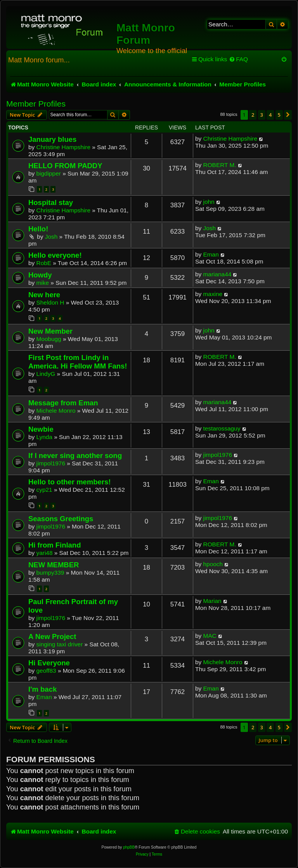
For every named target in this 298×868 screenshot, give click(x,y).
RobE (44, 263)
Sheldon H (50, 302)
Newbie (41, 429)
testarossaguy (222, 428)
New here (44, 295)
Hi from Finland (55, 545)
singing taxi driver (60, 644)
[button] (288, 115)
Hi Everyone (49, 663)
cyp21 (44, 490)
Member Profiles (36, 104)
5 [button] (279, 115)
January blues (52, 139)
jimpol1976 (51, 463)
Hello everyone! (55, 255)
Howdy (40, 275)
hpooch (213, 564)
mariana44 (217, 274)
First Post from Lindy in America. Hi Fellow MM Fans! (78, 362)
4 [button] (270, 115)
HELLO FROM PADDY (65, 166)
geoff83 (46, 671)
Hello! (38, 229)
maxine (213, 294)
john (209, 202)
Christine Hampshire (63, 147)
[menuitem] (238, 59)
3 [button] (262, 115)
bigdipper (49, 173)
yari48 (45, 553)
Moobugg (49, 339)
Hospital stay (51, 202)
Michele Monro (56, 411)
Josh (51, 237)
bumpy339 (50, 573)
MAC (210, 636)
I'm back (42, 689)
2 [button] (253, 115)
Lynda (44, 437)
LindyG (46, 374)
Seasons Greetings (61, 519)
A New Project (52, 636)
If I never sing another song (75, 456)
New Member (50, 331)
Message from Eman (63, 403)
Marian (212, 601)
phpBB (129, 847)
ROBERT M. (220, 165)
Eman (211, 254)
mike (43, 283)
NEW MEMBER (54, 565)
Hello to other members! (69, 482)
